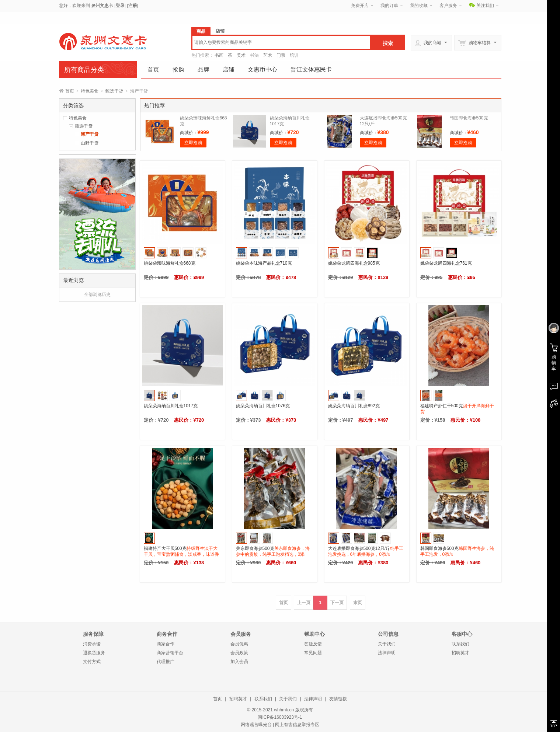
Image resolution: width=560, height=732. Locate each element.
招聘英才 (460, 653)
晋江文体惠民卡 (311, 69)
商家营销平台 (170, 653)
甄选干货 (114, 91)
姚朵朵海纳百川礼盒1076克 (263, 406)
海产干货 (90, 134)
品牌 (204, 69)
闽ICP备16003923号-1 (280, 717)
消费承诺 (92, 644)
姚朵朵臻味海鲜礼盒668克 (170, 263)
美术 (241, 55)
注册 (133, 6)
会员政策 (239, 653)
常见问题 (313, 653)
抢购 (178, 69)
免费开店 (360, 6)
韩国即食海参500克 (469, 118)
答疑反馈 (313, 644)
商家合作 (166, 644)
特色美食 (90, 91)
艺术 (268, 55)
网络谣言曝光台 (256, 725)
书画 (219, 55)
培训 (294, 55)
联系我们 (460, 644)
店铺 (229, 69)
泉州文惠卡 (102, 6)
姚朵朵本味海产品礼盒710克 (264, 263)
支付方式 (92, 662)
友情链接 (338, 699)
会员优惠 (239, 644)
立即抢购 (193, 143)
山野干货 (90, 143)
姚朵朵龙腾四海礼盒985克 (354, 263)
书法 (254, 55)
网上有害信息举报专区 (297, 725)
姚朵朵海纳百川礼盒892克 (354, 406)
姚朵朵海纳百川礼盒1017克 (171, 406)
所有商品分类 (84, 70)
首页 (153, 69)
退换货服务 (94, 653)
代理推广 (166, 662)
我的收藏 (419, 6)
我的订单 (389, 6)
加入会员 (239, 662)
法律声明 (387, 653)
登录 (120, 6)
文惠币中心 (262, 69)
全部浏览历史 (97, 294)
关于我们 (387, 644)
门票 (281, 55)
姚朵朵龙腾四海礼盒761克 (446, 263)
